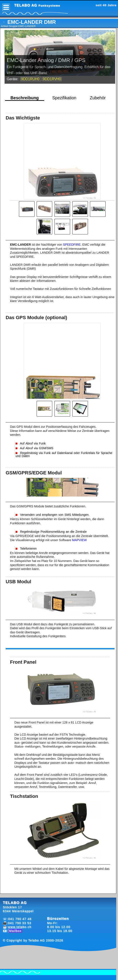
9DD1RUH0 (31, 79)
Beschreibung (25, 98)
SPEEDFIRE (72, 245)
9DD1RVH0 (52, 79)
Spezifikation (64, 98)
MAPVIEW (79, 540)
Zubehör (98, 98)
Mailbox (15, 931)
